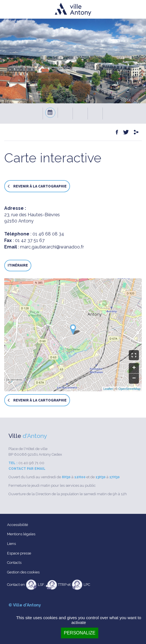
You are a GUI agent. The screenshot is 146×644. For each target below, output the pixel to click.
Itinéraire (18, 265)
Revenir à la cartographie (37, 186)
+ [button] (134, 368)
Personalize (80, 633)
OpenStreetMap (129, 389)
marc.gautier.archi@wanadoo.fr (52, 247)
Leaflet (108, 389)
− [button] (134, 379)
